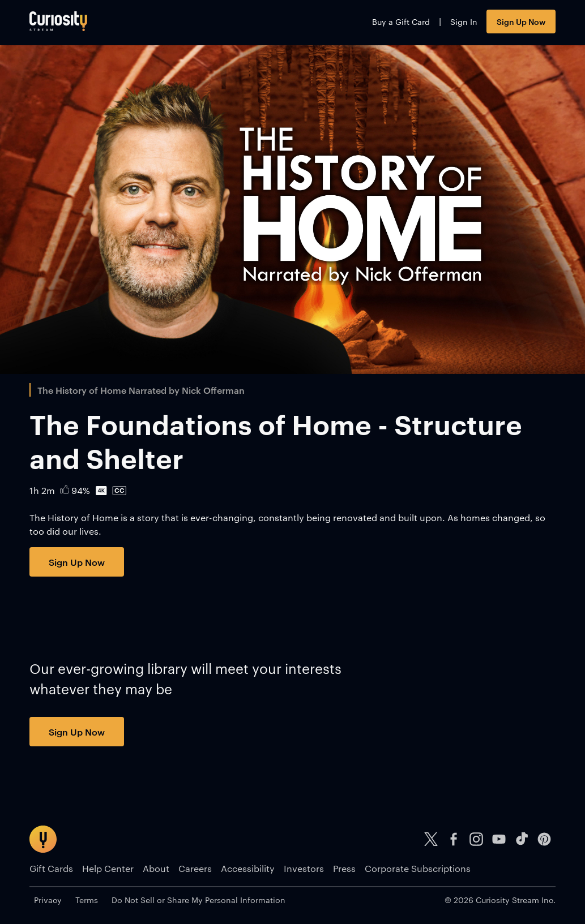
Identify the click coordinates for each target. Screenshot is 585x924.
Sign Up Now (521, 21)
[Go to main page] (58, 21)
